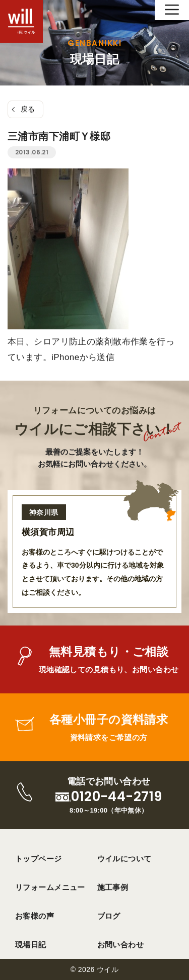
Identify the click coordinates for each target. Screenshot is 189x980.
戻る (28, 109)
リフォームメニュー (50, 887)
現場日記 (31, 945)
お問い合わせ (121, 945)
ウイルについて (124, 859)
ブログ (109, 916)
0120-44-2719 (116, 797)
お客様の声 (35, 916)
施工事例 (113, 887)
